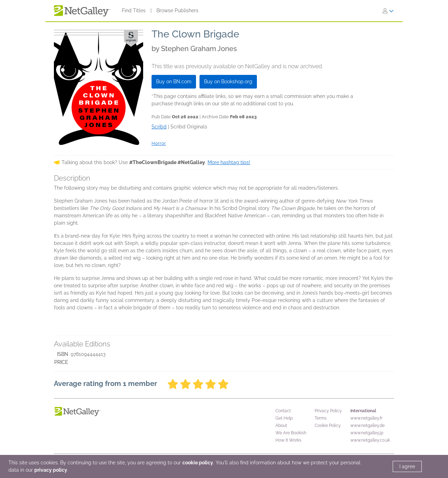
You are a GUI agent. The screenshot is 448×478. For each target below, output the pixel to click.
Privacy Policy (328, 411)
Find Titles (134, 10)
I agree (407, 466)
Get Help (284, 418)
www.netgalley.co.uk (370, 440)
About (281, 426)
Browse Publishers (177, 10)
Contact (283, 411)
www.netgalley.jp (367, 433)
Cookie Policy (328, 426)
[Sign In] (388, 11)
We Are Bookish (291, 433)
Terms (321, 418)
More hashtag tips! (229, 162)
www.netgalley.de (367, 426)
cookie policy (198, 463)
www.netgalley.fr (366, 418)
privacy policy (51, 470)
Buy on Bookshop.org (228, 82)
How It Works (288, 440)
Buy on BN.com (174, 82)
